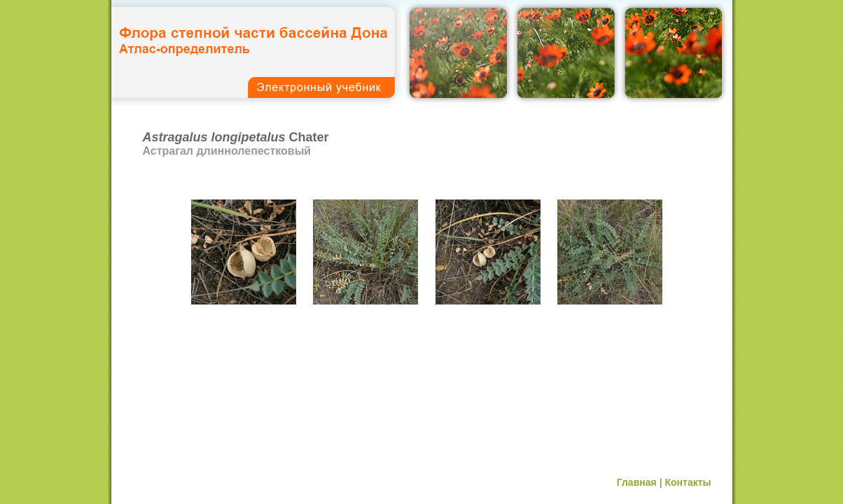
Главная (637, 482)
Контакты (688, 482)
